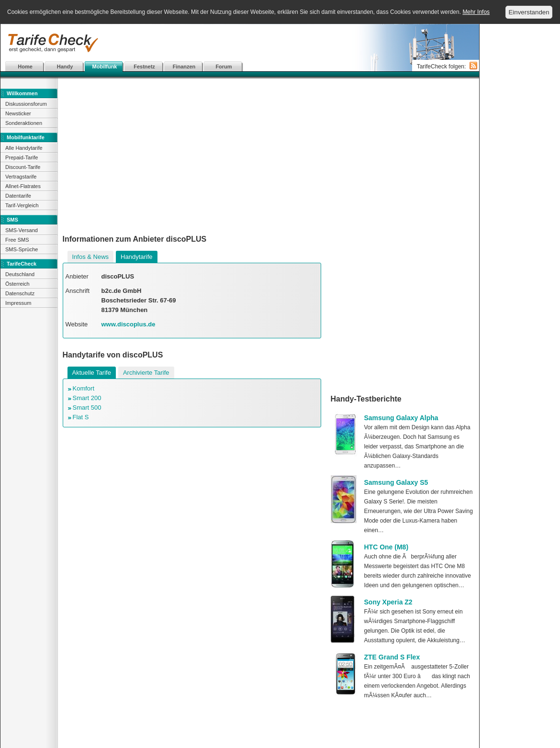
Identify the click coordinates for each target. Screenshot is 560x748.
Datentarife (18, 196)
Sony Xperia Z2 (388, 602)
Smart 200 (87, 398)
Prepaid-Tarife (22, 157)
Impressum (18, 303)
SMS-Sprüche (22, 249)
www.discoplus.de (129, 324)
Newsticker (18, 113)
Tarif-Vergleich (22, 205)
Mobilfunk (105, 67)
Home (25, 67)
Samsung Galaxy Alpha (401, 418)
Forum (224, 67)
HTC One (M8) (386, 547)
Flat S (81, 417)
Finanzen (184, 67)
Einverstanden (529, 12)
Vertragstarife (21, 177)
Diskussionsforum (26, 104)
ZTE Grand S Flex (392, 657)
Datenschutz (20, 293)
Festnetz (144, 67)
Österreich (17, 284)
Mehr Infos (476, 12)
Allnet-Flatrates (23, 186)
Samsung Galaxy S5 (396, 482)
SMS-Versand (22, 230)
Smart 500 (87, 407)
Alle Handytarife (24, 148)
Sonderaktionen (24, 123)
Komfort (84, 388)
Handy (65, 67)
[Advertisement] (240, 43)
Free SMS (17, 240)
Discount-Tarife (23, 167)
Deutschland (20, 274)
